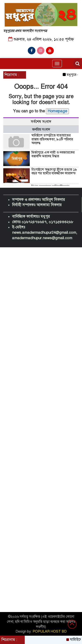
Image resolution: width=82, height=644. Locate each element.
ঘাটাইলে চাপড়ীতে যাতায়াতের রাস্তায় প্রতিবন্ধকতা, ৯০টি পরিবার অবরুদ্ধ (52, 139)
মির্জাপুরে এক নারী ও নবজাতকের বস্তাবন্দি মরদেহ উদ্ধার (53, 154)
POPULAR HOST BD (50, 632)
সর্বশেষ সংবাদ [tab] (41, 122)
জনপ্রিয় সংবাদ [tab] (41, 129)
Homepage (57, 111)
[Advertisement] (41, 275)
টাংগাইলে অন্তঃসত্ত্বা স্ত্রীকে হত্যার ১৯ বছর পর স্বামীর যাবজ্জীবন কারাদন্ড (54, 172)
